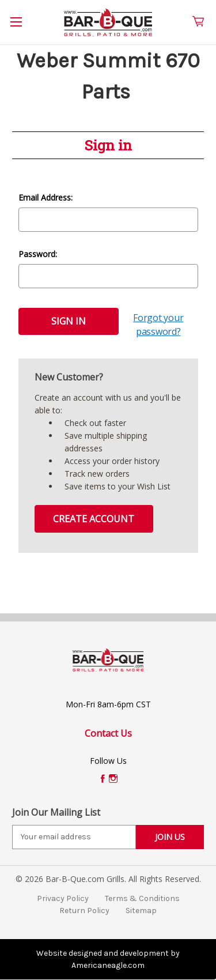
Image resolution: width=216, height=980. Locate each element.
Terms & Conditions (142, 898)
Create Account (94, 519)
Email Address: (46, 197)
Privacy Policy (63, 898)
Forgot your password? (158, 325)
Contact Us (108, 733)
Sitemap (141, 911)
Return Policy (84, 911)
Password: (38, 254)
